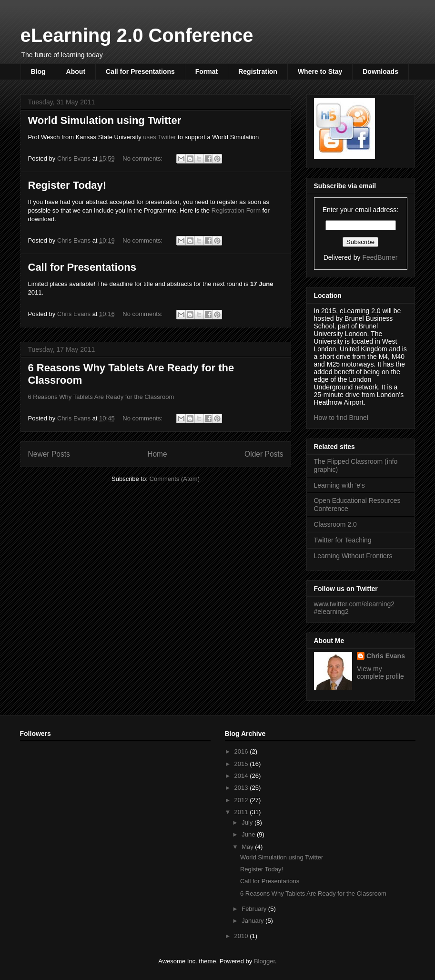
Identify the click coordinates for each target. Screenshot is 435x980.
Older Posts (264, 454)
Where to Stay (320, 71)
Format (207, 71)
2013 (242, 788)
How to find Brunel (341, 418)
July (248, 822)
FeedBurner (380, 257)
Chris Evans (386, 656)
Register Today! (67, 185)
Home (157, 454)
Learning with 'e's (339, 485)
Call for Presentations (140, 71)
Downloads (380, 71)
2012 (242, 800)
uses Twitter (159, 137)
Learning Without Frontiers (353, 556)
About (76, 71)
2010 (242, 936)
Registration (258, 71)
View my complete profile (380, 673)
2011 (242, 812)
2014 (242, 776)
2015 (242, 764)
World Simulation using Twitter (105, 120)
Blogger (264, 961)
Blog (38, 71)
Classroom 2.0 (335, 524)
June (249, 834)
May (248, 847)
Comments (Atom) (175, 479)
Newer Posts (49, 454)
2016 (242, 751)
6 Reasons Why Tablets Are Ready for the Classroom (101, 397)
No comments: (143, 158)
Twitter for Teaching (343, 540)
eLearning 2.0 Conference (137, 35)
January (253, 921)
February (255, 909)
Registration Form (236, 210)
